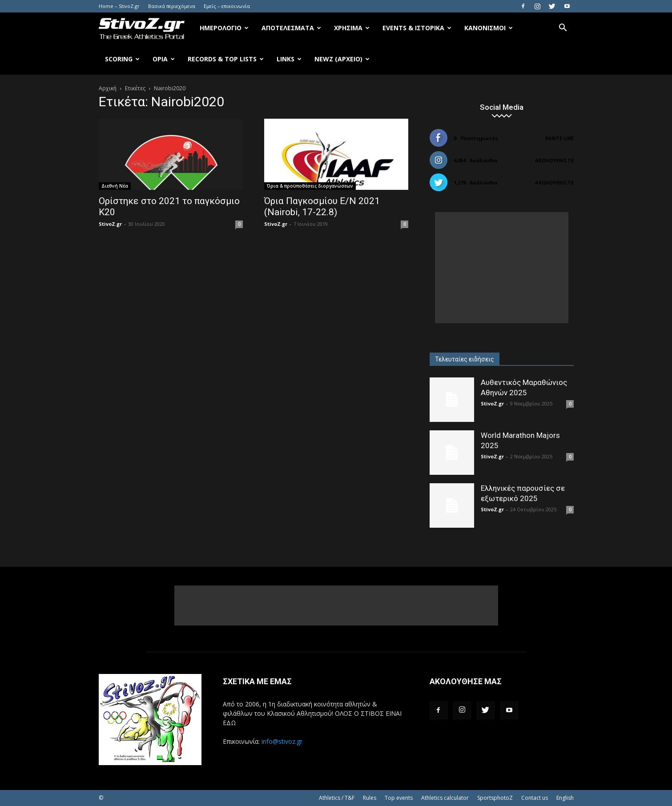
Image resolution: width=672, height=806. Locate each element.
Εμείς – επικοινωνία (227, 6)
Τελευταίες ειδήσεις (465, 359)
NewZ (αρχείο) (342, 59)
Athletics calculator (445, 798)
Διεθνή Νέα (115, 186)
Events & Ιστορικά (417, 28)
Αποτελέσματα (291, 28)
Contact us (535, 798)
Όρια (164, 59)
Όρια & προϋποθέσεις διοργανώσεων (310, 186)
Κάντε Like (559, 138)
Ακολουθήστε (554, 160)
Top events (399, 798)
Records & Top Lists (226, 59)
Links (289, 59)
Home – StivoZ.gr (119, 6)
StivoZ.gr (110, 224)
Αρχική (108, 88)
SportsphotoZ (495, 798)
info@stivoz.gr (282, 741)
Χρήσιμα (352, 28)
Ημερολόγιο (224, 28)
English (565, 798)
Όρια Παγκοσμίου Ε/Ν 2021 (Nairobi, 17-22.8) (322, 207)
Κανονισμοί (489, 28)
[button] (563, 29)
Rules (370, 798)
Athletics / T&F (337, 798)
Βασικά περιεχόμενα (172, 6)
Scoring (122, 59)
